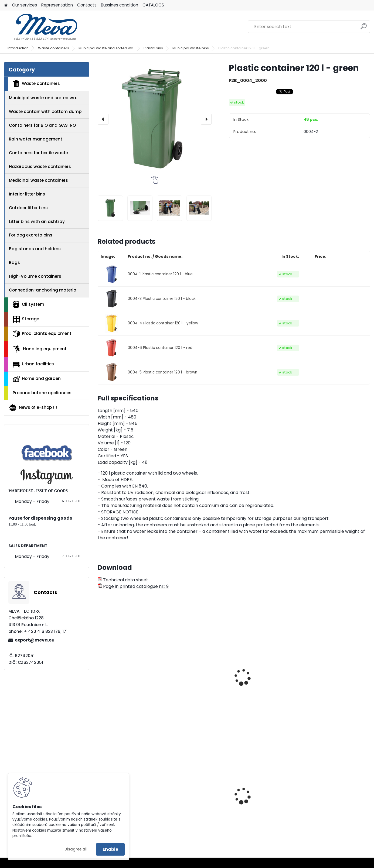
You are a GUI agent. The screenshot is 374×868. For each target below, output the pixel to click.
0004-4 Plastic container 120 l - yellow (163, 323)
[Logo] (41, 27)
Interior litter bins (27, 194)
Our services (25, 5)
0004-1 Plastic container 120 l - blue (160, 274)
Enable (110, 849)
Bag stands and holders (35, 249)
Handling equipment (40, 349)
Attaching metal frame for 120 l (130, 691)
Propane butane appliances (42, 393)
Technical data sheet (123, 580)
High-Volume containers (35, 276)
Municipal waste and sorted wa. (106, 48)
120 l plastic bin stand (194, 689)
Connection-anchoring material (43, 290)
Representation (57, 5)
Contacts (87, 5)
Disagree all (76, 849)
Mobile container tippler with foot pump (265, 691)
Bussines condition (120, 5)
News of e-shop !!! (33, 408)
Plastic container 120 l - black (126, 806)
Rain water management (36, 139)
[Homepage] (6, 5)
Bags (14, 263)
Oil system (28, 304)
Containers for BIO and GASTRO (42, 125)
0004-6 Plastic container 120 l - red (160, 348)
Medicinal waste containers (38, 180)
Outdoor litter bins (28, 208)
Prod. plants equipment (42, 334)
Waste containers (54, 48)
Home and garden (37, 379)
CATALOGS (153, 5)
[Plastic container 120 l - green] (155, 119)
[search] (364, 28)
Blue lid (316, 797)
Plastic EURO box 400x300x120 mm (189, 806)
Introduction (18, 48)
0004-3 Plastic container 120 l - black (162, 299)
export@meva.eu (35, 640)
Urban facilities (33, 364)
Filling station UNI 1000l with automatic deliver (264, 806)
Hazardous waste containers (40, 167)
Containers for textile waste (38, 153)
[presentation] (103, 119)
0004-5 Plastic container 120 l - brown (162, 372)
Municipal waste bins (191, 48)
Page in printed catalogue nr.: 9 (133, 586)
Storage (26, 319)
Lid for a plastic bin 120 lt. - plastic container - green (337, 680)
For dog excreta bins (31, 235)
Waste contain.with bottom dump (45, 111)
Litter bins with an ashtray (37, 222)
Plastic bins (153, 48)
